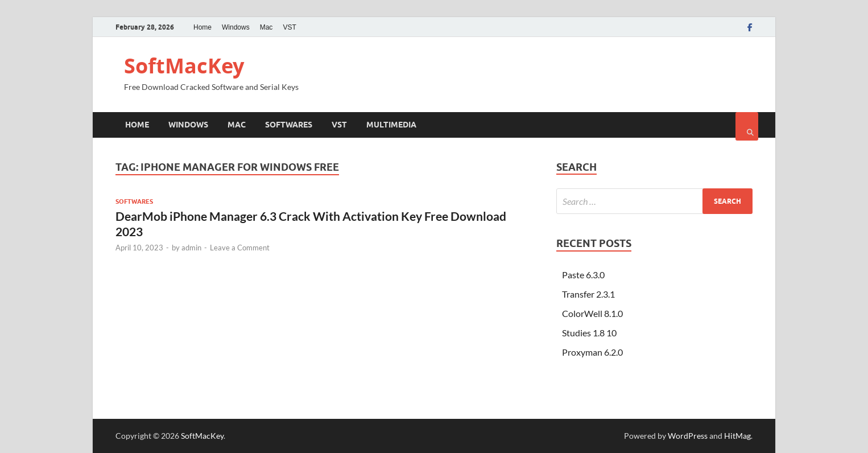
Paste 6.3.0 (583, 275)
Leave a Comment (240, 248)
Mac (266, 27)
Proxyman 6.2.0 (592, 352)
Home (202, 27)
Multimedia (391, 125)
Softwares (289, 125)
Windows (236, 27)
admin (191, 248)
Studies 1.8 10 (589, 333)
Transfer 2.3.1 (588, 294)
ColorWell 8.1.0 (592, 313)
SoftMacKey (184, 66)
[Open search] (747, 126)
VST (289, 27)
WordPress (688, 436)
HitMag (737, 436)
